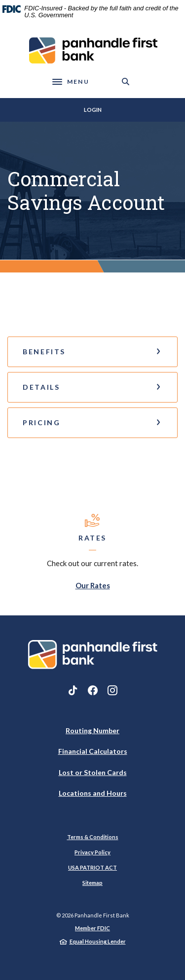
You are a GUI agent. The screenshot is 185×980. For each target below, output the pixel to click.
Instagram (112, 690)
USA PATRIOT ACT (92, 867)
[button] (92, 352)
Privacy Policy (92, 852)
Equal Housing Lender (98, 941)
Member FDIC (92, 928)
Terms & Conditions (93, 837)
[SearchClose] (126, 82)
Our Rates (93, 585)
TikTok (73, 690)
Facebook (93, 690)
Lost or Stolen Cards (93, 772)
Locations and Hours (93, 793)
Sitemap (92, 883)
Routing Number (92, 730)
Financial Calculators (93, 751)
